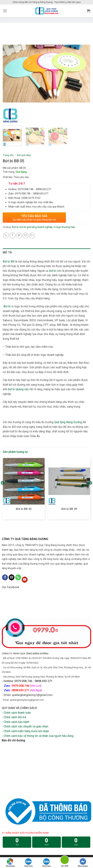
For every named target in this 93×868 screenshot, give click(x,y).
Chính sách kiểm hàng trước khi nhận (26, 731)
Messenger (83, 863)
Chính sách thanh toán (17, 713)
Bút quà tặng (24, 155)
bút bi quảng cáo (18, 389)
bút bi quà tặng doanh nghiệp (36, 227)
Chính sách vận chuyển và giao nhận (26, 726)
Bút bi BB (9, 262)
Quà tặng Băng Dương (68, 422)
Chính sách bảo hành (16, 722)
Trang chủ (8, 155)
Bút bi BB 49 (69, 509)
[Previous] (3, 490)
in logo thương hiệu (64, 227)
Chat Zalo (28, 863)
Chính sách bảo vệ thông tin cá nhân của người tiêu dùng (39, 736)
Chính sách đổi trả (15, 717)
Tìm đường (10, 863)
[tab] (46, 253)
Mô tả (7, 252)
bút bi (53, 271)
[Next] (90, 490)
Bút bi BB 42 (24, 509)
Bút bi (15, 227)
